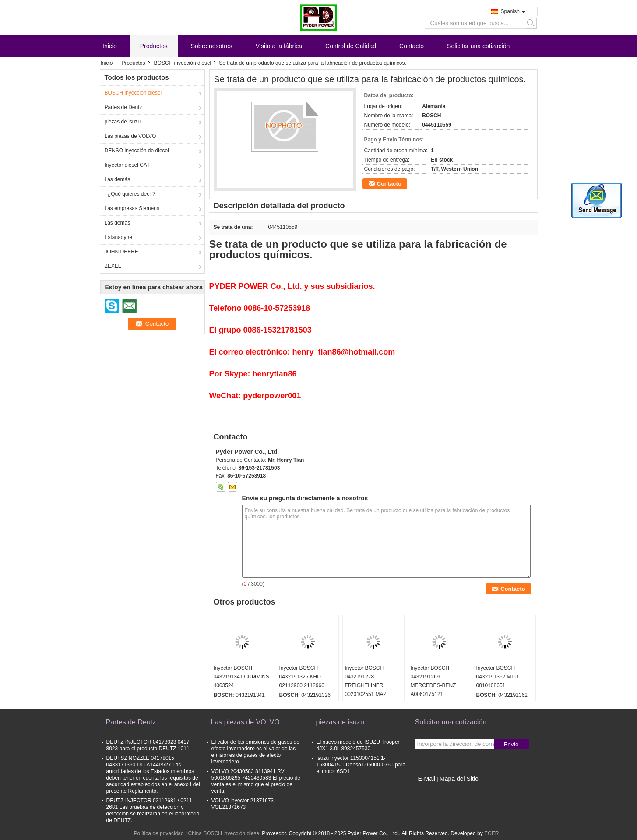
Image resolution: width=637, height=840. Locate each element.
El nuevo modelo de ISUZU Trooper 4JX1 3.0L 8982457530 (358, 745)
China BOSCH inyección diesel (224, 833)
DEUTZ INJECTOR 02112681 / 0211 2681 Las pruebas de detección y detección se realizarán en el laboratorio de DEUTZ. (153, 810)
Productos (154, 46)
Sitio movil (430, 790)
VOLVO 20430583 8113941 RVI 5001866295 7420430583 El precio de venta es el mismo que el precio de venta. (256, 781)
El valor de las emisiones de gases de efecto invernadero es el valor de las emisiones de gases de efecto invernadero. (255, 752)
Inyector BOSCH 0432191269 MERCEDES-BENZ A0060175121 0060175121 (433, 685)
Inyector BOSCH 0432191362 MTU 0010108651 (497, 677)
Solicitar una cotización (478, 46)
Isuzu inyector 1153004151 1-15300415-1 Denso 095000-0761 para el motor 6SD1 (361, 765)
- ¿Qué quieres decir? (130, 194)
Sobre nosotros (212, 46)
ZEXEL (113, 266)
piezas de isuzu (123, 122)
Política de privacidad (159, 833)
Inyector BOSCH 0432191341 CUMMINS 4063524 (241, 677)
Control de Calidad (351, 46)
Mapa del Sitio (459, 779)
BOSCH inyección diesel (183, 63)
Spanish (513, 11)
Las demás (118, 179)
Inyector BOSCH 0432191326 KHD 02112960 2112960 (302, 677)
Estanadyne (118, 237)
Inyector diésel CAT (127, 165)
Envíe (511, 744)
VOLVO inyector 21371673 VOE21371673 (243, 804)
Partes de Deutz (123, 107)
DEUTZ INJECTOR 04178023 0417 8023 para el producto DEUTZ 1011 (148, 745)
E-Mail (427, 779)
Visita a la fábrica (279, 46)
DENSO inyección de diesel (137, 151)
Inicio (110, 46)
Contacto (412, 46)
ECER (491, 833)
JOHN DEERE (121, 252)
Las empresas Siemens (132, 208)
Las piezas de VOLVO (130, 136)
